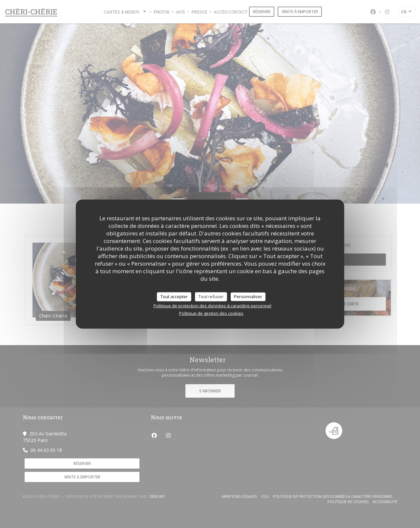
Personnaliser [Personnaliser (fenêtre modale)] (248, 297)
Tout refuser (211, 297)
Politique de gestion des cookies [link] (211, 313)
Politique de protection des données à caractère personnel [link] (212, 305)
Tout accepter (174, 297)
